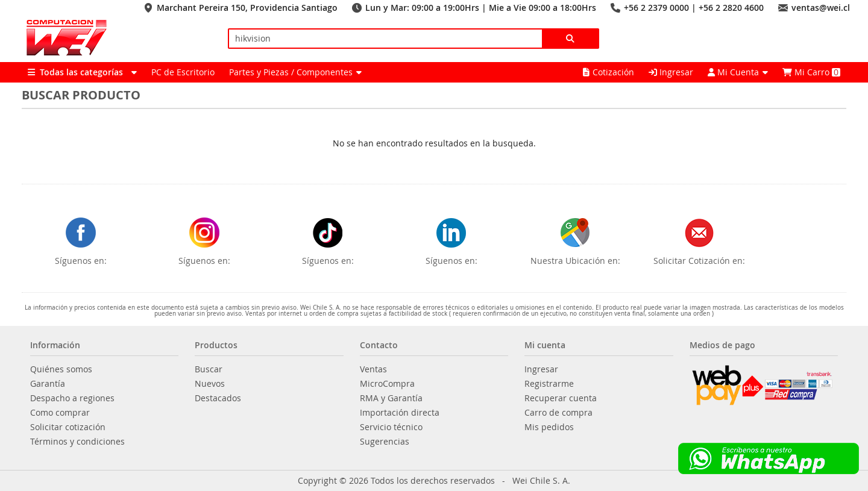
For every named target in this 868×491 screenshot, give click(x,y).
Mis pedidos (549, 427)
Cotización (609, 72)
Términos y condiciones (77, 442)
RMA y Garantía (391, 398)
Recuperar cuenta (561, 398)
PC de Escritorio (183, 72)
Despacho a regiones (72, 398)
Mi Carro (811, 72)
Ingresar (671, 72)
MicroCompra (387, 384)
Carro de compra (558, 413)
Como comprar (60, 413)
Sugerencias (385, 442)
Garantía (48, 384)
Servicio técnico (391, 427)
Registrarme (549, 384)
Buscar (209, 369)
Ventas (373, 369)
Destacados (218, 398)
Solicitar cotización (68, 427)
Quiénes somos (61, 369)
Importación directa (400, 413)
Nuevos (210, 384)
